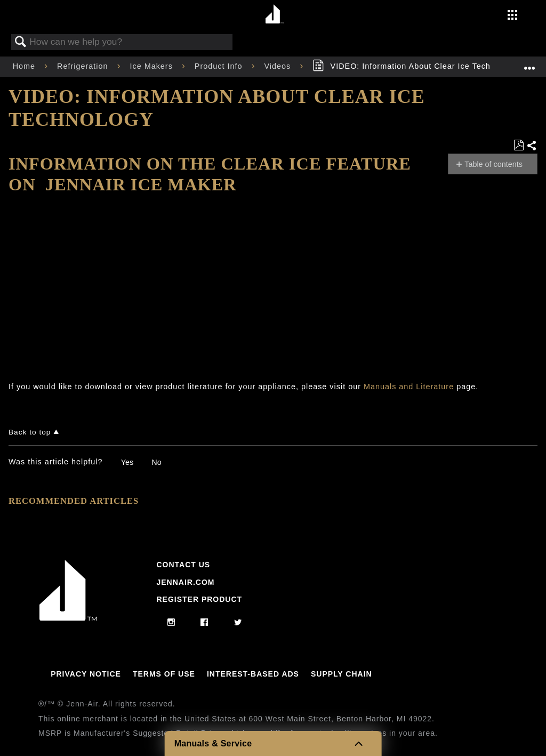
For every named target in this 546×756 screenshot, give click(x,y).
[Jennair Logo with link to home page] (68, 618)
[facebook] (204, 623)
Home (25, 66)
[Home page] (274, 15)
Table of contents (493, 164)
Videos (279, 66)
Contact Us (183, 565)
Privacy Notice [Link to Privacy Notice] (86, 674)
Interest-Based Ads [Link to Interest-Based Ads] (253, 674)
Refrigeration (84, 66)
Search (21, 42)
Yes (127, 462)
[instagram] (171, 623)
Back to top (30, 432)
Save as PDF (519, 145)
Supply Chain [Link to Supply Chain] (342, 674)
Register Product (199, 599)
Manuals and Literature (409, 387)
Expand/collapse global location (529, 63)
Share (532, 146)
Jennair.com (185, 582)
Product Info (220, 66)
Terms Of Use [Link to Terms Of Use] (164, 674)
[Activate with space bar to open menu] (512, 16)
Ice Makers (152, 66)
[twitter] (238, 623)
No (156, 462)
